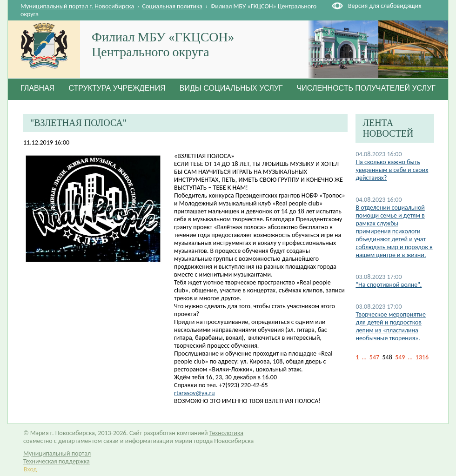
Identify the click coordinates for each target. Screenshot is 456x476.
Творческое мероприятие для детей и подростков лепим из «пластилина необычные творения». (391, 326)
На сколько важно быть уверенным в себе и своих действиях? (392, 170)
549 (400, 357)
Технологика (226, 433)
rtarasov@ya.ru (194, 393)
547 (374, 357)
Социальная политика (173, 6)
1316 (422, 357)
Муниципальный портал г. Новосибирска (77, 6)
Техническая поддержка (57, 461)
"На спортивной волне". (389, 285)
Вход (30, 469)
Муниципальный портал (57, 453)
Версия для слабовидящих (385, 6)
